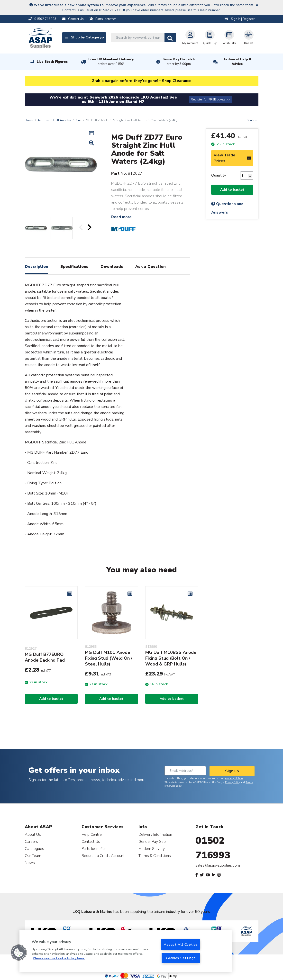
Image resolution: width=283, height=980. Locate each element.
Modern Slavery (152, 849)
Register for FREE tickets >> (210, 99)
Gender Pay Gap (152, 841)
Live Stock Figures (52, 62)
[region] (126, 951)
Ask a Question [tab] (151, 267)
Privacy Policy (233, 782)
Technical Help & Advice (237, 62)
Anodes (43, 120)
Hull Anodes (62, 120)
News (30, 863)
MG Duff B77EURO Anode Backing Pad (45, 657)
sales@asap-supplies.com (218, 865)
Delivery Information (155, 834)
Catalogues (34, 849)
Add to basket (232, 190)
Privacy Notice (234, 778)
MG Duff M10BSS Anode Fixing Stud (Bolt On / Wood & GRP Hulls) (171, 658)
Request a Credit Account (103, 856)
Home (29, 120)
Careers (31, 841)
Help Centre (92, 834)
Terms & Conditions (155, 856)
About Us (33, 834)
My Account (190, 37)
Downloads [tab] (112, 267)
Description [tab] (37, 267)
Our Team (33, 856)
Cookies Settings (181, 958)
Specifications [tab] (74, 267)
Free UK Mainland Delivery (111, 62)
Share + (252, 120)
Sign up (232, 771)
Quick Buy (210, 37)
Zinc (78, 120)
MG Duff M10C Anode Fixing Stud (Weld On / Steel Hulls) (109, 658)
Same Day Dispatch (179, 62)
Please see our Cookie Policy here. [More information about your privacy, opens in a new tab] (59, 958)
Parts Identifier (94, 849)
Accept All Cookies (181, 944)
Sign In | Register (240, 19)
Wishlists (229, 37)
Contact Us (91, 841)
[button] (19, 953)
